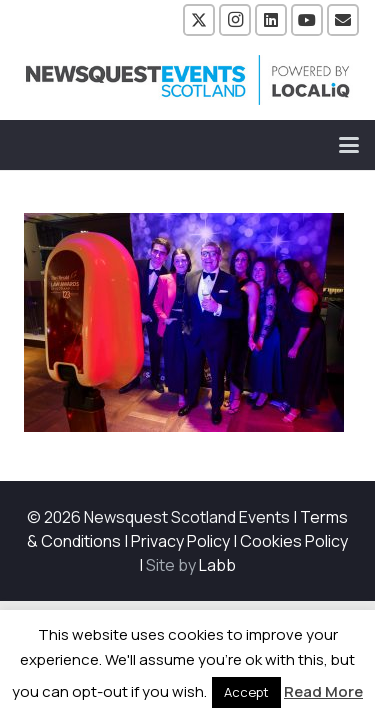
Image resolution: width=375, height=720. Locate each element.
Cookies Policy (294, 541)
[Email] (343, 20)
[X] (199, 20)
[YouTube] (307, 20)
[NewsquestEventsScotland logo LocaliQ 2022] (188, 80)
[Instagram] (235, 20)
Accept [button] (246, 692)
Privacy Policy (180, 541)
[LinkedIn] (271, 20)
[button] (349, 145)
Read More (323, 691)
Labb (217, 565)
